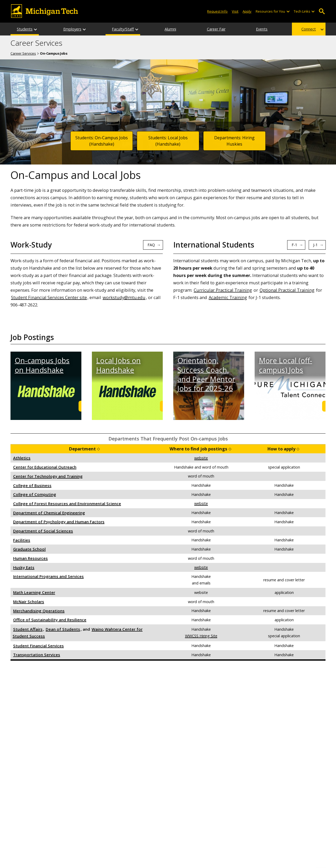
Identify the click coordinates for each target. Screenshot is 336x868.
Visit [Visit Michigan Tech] (235, 11)
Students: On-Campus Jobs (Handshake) (102, 141)
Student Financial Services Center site (49, 297)
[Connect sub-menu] (322, 29)
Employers (72, 29)
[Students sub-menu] (36, 29)
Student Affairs (28, 629)
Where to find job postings (198, 449)
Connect (309, 29)
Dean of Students (63, 629)
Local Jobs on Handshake (118, 365)
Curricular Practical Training (223, 290)
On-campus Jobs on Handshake (42, 365)
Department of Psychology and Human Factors (59, 522)
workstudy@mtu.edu (124, 297)
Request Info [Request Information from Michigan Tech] (217, 11)
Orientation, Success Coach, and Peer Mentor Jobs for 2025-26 (206, 374)
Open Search (322, 11)
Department (82, 449)
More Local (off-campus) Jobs (285, 365)
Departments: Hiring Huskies (234, 141)
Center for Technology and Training (48, 476)
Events (262, 29)
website (201, 458)
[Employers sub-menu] (85, 29)
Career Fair (216, 29)
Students (25, 29)
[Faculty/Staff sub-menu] (137, 29)
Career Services (36, 43)
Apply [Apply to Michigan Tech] (247, 11)
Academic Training (228, 297)
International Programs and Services (48, 576)
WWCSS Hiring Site (201, 636)
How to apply (281, 449)
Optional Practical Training (287, 290)
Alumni (170, 29)
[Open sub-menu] (288, 11)
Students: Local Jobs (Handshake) (168, 141)
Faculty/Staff (123, 29)
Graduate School (29, 549)
